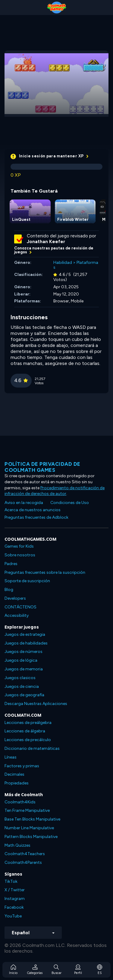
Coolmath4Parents (23, 863)
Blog (9, 590)
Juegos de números (24, 652)
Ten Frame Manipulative (27, 810)
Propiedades (17, 783)
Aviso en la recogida (24, 503)
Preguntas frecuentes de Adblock (36, 517)
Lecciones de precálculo (28, 740)
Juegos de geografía (24, 695)
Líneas (11, 757)
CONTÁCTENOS (20, 607)
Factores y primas (22, 766)
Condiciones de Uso (70, 503)
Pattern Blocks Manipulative (31, 837)
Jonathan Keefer (46, 242)
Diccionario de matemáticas (32, 748)
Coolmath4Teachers (25, 854)
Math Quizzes (17, 845)
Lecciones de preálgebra (28, 723)
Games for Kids (19, 546)
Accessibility (17, 615)
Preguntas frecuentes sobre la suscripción (45, 572)
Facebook (14, 907)
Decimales (14, 774)
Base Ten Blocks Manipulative (32, 819)
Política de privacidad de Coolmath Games (42, 467)
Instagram (15, 899)
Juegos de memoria (24, 669)
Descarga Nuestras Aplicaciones (36, 704)
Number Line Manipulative (29, 828)
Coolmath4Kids (20, 802)
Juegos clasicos (20, 678)
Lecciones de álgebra (25, 731)
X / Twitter (15, 890)
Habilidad (63, 263)
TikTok (11, 881)
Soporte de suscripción (27, 581)
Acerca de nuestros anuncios (33, 510)
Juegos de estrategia (25, 634)
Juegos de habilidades (26, 643)
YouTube (13, 916)
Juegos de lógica (21, 660)
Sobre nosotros (20, 555)
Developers (15, 598)
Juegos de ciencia (22, 686)
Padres (11, 564)
